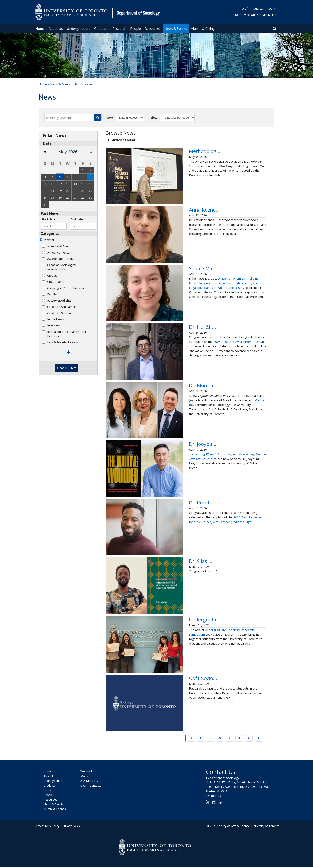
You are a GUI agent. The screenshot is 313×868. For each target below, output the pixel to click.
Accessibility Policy (47, 827)
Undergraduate (78, 29)
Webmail (86, 772)
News (77, 84)
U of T (246, 9)
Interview (54, 325)
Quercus (258, 9)
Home (40, 29)
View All (49, 240)
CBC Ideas (54, 282)
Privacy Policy (71, 827)
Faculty (52, 294)
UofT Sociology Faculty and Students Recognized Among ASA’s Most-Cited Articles (228, 686)
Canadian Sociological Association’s (62, 267)
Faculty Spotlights (59, 300)
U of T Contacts (91, 786)
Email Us (215, 796)
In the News (56, 319)
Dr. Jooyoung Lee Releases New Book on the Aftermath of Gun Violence (224, 452)
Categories (50, 234)
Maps (84, 777)
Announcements (58, 252)
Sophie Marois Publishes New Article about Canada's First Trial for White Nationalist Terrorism (225, 276)
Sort (110, 117)
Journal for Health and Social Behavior (66, 334)
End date (77, 219)
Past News (50, 214)
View (154, 117)
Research (119, 29)
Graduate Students (60, 313)
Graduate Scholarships (63, 307)
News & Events (176, 29)
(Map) (267, 787)
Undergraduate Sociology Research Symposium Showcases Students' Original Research (225, 627)
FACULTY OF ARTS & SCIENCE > (255, 15)
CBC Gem (54, 275)
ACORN (272, 9)
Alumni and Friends (60, 246)
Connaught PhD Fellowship (66, 288)
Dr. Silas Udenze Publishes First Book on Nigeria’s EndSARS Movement (224, 569)
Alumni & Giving (203, 29)
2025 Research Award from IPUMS (239, 349)
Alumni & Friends (55, 810)
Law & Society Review (63, 342)
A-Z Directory (89, 781)
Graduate (101, 29)
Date (47, 143)
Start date (48, 219)
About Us (56, 29)
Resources (153, 29)
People (136, 29)
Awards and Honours (62, 259)
